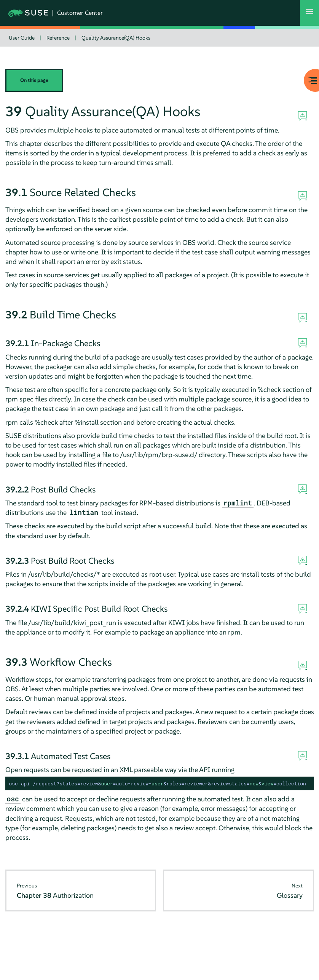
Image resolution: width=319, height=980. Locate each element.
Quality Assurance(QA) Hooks (116, 38)
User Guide (22, 38)
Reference (58, 38)
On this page (34, 80)
